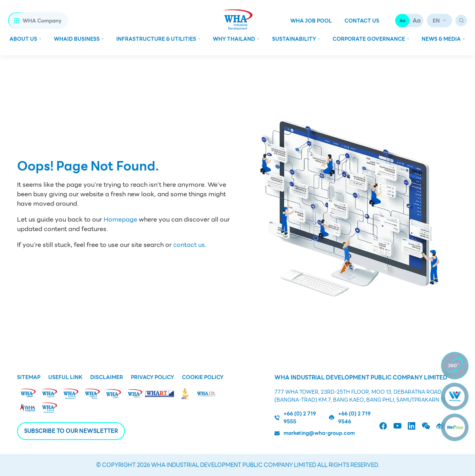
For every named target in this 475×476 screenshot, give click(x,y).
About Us (23, 39)
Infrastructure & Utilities (156, 39)
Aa (402, 21)
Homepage (120, 220)
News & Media (441, 39)
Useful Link (65, 377)
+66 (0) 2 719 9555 (295, 418)
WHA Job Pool (311, 21)
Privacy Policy (152, 377)
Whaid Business (77, 39)
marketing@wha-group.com (315, 433)
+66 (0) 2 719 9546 (350, 418)
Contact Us (362, 21)
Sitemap (29, 377)
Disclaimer (107, 377)
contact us (189, 245)
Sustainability (294, 39)
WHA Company (38, 21)
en (436, 21)
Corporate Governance (369, 39)
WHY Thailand (234, 39)
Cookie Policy (203, 377)
